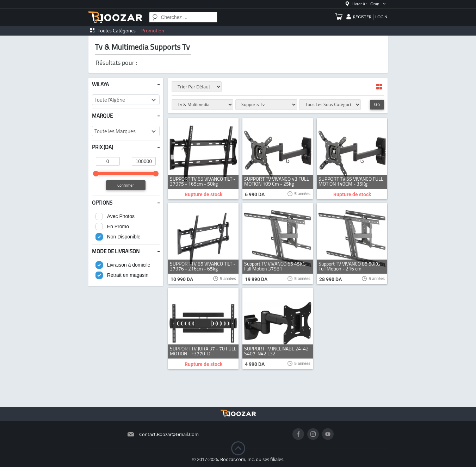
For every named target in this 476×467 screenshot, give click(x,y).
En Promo (118, 226)
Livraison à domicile (129, 265)
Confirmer (126, 185)
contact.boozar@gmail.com (169, 434)
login (381, 17)
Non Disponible (124, 237)
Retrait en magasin (128, 275)
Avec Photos (121, 216)
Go (377, 105)
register (362, 17)
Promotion (153, 31)
